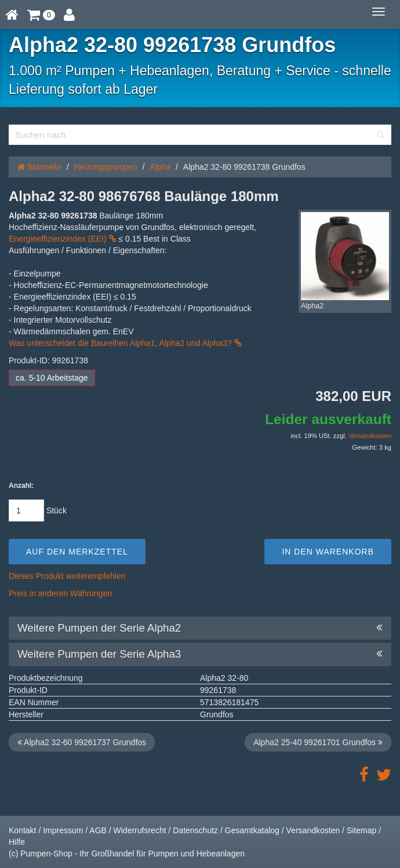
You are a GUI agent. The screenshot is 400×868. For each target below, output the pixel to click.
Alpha (160, 167)
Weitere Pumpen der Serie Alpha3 (200, 654)
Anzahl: (21, 486)
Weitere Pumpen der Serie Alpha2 (200, 628)
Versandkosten (370, 436)
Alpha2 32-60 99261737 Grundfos (82, 742)
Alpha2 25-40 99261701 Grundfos (318, 742)
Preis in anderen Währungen (60, 593)
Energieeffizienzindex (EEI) (63, 239)
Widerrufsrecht (140, 830)
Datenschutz (195, 830)
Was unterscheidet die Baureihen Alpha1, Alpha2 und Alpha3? (125, 343)
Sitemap (361, 830)
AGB (98, 830)
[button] (41, 14)
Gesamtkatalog (252, 830)
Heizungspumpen (106, 167)
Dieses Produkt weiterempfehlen (67, 576)
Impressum (63, 830)
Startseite (39, 167)
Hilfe (17, 842)
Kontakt (22, 830)
